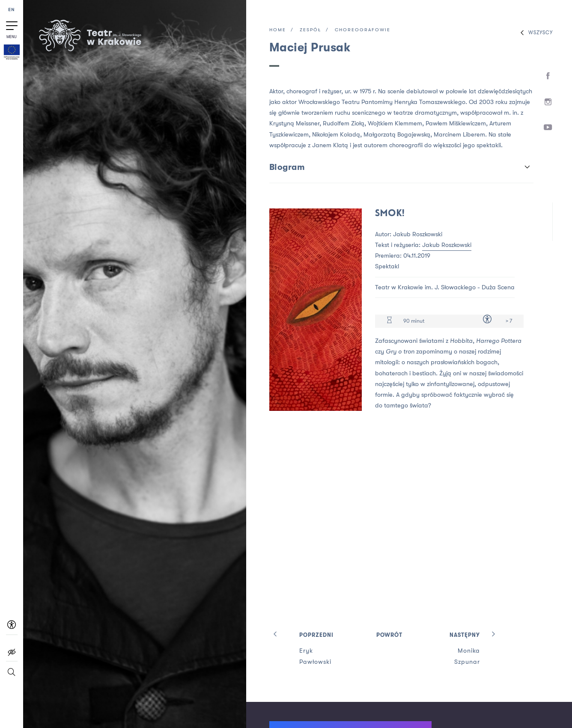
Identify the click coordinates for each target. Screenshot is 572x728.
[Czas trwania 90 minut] (389, 321)
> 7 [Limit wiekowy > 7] (509, 321)
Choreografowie (363, 30)
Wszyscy (535, 33)
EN (12, 10)
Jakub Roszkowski (447, 245)
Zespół (310, 30)
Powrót (389, 635)
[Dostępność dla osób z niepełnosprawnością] (487, 321)
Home (278, 30)
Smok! (390, 214)
